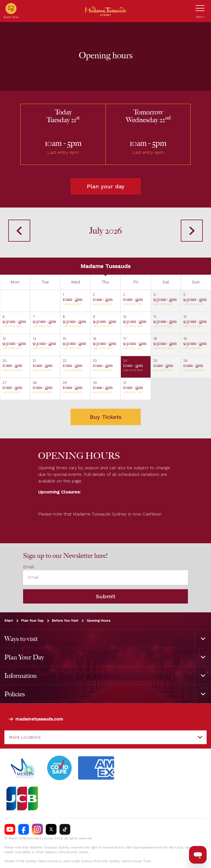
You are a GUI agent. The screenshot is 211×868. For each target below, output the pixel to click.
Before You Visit (65, 621)
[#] (60, 768)
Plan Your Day (32, 621)
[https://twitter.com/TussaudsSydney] (51, 829)
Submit (106, 596)
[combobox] (105, 737)
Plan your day (106, 186)
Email (29, 567)
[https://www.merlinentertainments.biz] (24, 768)
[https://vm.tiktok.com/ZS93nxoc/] (65, 829)
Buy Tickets (106, 417)
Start (9, 621)
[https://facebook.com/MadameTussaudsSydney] (24, 829)
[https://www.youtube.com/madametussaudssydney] (10, 829)
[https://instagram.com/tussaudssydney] (37, 829)
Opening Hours (98, 621)
